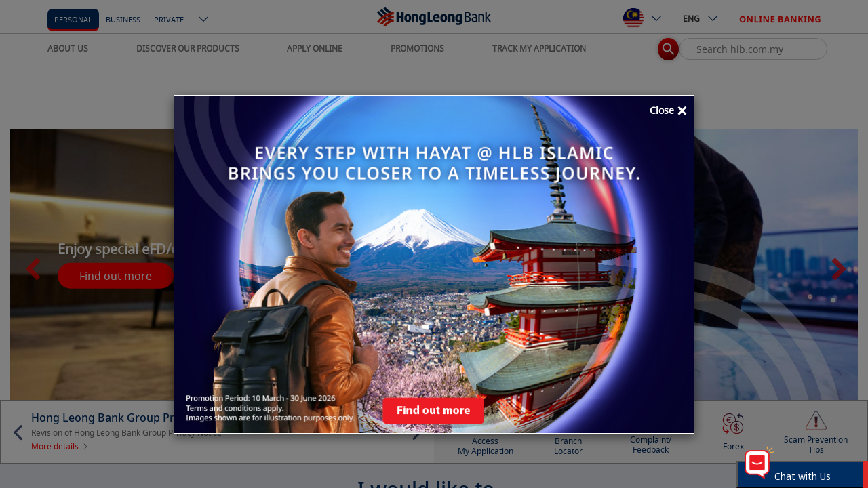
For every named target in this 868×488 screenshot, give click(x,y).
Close (668, 111)
